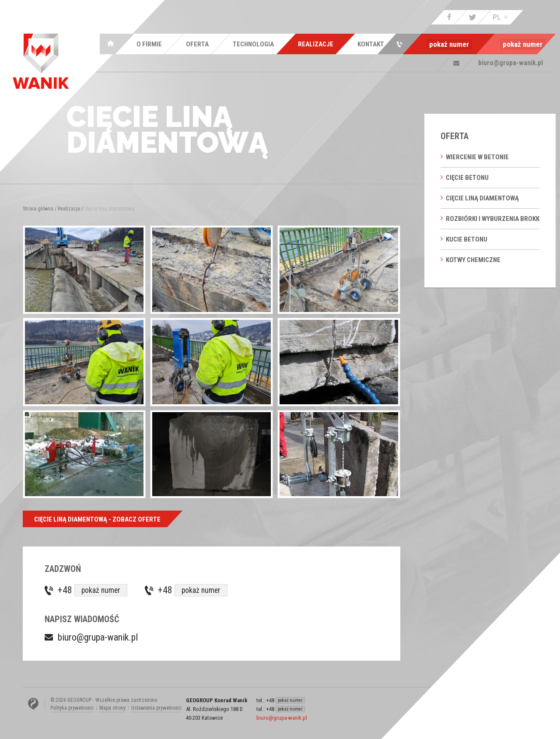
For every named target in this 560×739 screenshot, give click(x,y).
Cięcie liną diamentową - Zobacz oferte (97, 519)
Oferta (455, 136)
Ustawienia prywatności (156, 708)
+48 (93, 590)
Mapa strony (112, 708)
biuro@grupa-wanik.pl (98, 637)
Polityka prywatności (72, 708)
